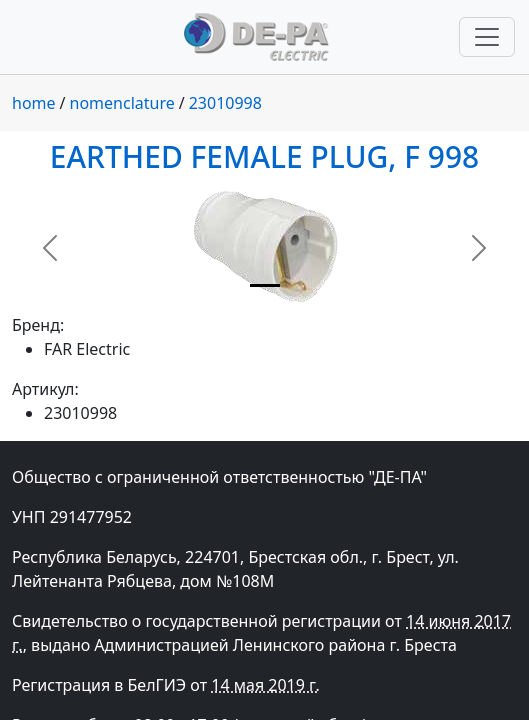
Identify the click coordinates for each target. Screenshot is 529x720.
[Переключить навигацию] (487, 37)
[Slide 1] (265, 285)
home (34, 103)
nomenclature (122, 103)
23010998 (225, 103)
